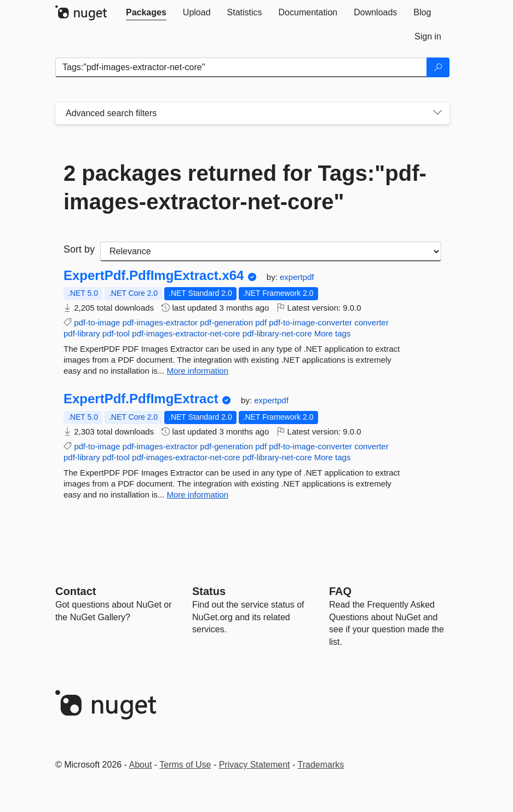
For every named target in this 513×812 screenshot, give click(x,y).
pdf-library (82, 333)
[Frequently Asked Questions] (340, 591)
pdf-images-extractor (160, 322)
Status (209, 591)
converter (371, 322)
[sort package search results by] (271, 251)
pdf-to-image (97, 322)
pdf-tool (116, 333)
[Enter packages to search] (241, 67)
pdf (261, 322)
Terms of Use (185, 765)
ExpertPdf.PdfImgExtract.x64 (154, 276)
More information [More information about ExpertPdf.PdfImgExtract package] (197, 494)
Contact (76, 591)
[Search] (438, 67)
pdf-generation (226, 322)
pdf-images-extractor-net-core (186, 333)
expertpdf (297, 277)
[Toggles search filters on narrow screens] (437, 113)
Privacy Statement (255, 765)
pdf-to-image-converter (310, 322)
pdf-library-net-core (277, 333)
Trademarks (321, 765)
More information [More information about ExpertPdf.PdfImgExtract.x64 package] (197, 371)
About (141, 765)
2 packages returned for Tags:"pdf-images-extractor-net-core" (245, 187)
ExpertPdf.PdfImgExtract (141, 399)
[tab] (146, 13)
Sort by (79, 249)
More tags (333, 333)
